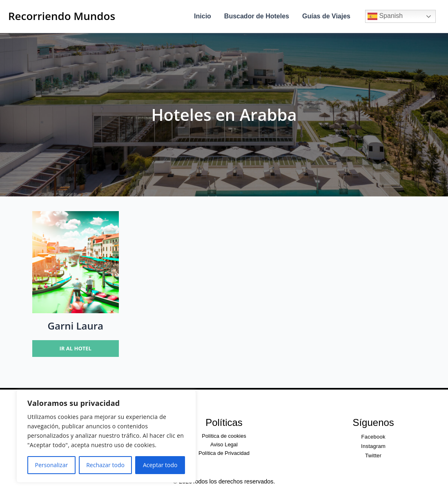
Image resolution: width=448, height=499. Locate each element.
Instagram (373, 446)
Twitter (373, 456)
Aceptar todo (160, 465)
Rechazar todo (105, 465)
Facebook (373, 437)
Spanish (385, 16)
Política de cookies (224, 436)
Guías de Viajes (326, 16)
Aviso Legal (224, 444)
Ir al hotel (76, 348)
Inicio (203, 16)
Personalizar (52, 465)
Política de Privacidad (224, 453)
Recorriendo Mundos (62, 16)
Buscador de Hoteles (257, 16)
